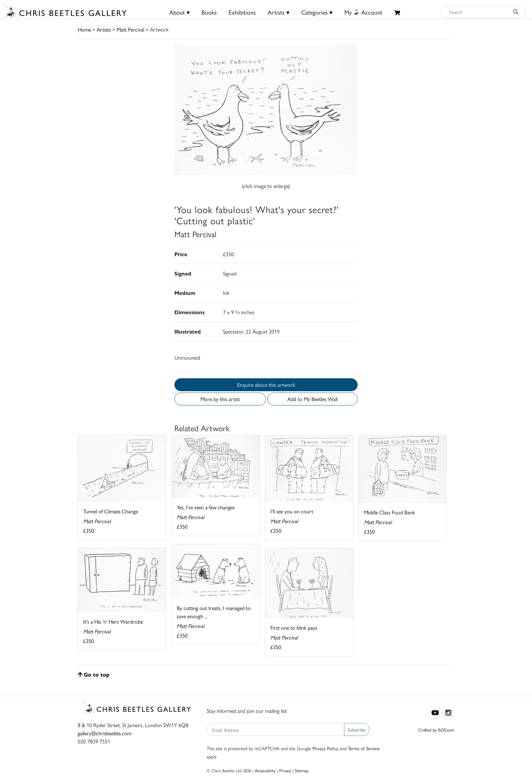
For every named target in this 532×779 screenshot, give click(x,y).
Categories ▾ (317, 12)
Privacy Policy (325, 748)
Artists (104, 29)
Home (84, 29)
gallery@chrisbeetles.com (104, 733)
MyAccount (363, 12)
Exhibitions (242, 12)
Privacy (285, 770)
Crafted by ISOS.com (436, 730)
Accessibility (265, 770)
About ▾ (179, 12)
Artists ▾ (279, 12)
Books (209, 12)
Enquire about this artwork (266, 385)
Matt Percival (130, 29)
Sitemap (302, 770)
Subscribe (357, 729)
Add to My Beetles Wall (312, 399)
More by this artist (220, 399)
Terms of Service (364, 748)
